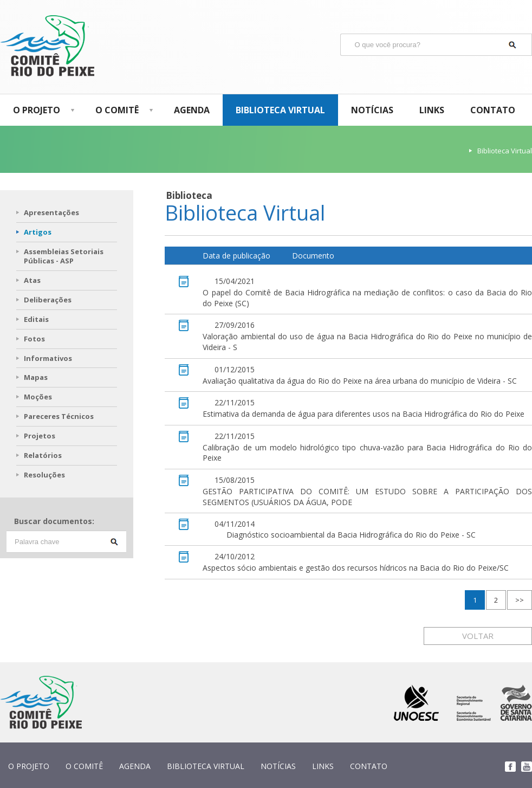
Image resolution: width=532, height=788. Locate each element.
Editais (36, 319)
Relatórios (43, 455)
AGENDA (192, 110)
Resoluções (44, 475)
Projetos (40, 436)
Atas (32, 280)
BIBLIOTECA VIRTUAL (280, 110)
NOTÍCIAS (372, 110)
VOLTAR (478, 636)
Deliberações (48, 300)
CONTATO (493, 110)
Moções (38, 397)
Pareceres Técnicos (59, 416)
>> (520, 600)
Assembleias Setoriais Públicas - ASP (64, 256)
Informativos (48, 358)
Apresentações (51, 212)
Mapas (36, 377)
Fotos (34, 339)
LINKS (432, 110)
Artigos (38, 232)
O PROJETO (41, 110)
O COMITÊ (122, 110)
